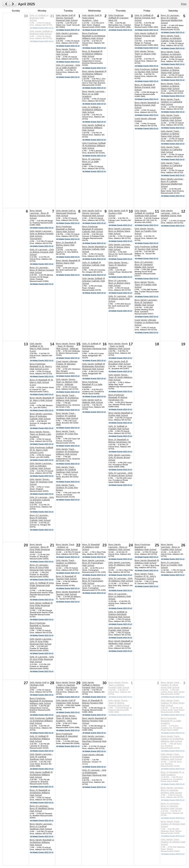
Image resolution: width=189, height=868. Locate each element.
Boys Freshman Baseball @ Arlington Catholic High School (93, 229)
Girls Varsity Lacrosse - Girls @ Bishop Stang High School (120, 247)
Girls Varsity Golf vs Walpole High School (92, 401)
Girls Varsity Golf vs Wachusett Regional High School (66, 213)
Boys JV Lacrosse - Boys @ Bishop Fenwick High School (42, 270)
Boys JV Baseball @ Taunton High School (66, 577)
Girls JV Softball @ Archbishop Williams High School (40, 739)
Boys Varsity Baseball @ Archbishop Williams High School (94, 74)
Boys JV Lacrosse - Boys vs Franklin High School (172, 565)
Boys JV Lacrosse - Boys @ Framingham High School (93, 581)
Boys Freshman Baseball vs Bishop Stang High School (65, 229)
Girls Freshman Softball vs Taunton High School (146, 70)
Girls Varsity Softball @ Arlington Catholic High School (94, 281)
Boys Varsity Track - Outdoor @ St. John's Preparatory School (145, 576)
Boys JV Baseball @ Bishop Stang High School (66, 245)
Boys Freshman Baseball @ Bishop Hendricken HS (118, 397)
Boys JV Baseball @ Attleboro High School (91, 547)
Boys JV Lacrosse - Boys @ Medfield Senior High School (42, 808)
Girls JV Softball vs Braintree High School (39, 18)
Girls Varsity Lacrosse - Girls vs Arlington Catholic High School (41, 466)
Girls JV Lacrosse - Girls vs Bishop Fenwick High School (42, 252)
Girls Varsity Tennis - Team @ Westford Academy (119, 265)
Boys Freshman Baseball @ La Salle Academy (92, 384)
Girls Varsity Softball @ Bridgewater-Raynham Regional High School (94, 366)
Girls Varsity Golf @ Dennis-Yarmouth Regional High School (67, 18)
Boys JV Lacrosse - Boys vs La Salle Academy (92, 161)
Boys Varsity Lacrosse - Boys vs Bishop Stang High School (120, 231)
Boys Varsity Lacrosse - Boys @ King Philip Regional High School (40, 548)
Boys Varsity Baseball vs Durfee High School (121, 414)
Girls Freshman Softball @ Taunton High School (146, 248)
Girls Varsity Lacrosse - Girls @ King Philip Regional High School (41, 641)
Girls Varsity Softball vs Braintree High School (41, 32)
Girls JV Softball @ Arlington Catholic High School (94, 265)
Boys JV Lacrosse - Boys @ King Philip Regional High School (40, 567)
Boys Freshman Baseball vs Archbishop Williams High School (94, 36)
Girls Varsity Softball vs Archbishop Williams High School (94, 128)
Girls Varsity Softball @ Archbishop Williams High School (41, 775)
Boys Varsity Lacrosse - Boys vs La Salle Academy (94, 94)
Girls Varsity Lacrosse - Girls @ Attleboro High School (120, 565)
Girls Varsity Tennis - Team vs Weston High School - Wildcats (67, 382)
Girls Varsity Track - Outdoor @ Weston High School (173, 842)
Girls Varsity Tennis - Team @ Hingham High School (41, 482)
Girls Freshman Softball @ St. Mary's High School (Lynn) (41, 450)
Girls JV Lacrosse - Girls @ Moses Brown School (120, 474)
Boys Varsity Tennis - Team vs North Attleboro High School (119, 346)
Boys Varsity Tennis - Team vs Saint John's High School (67, 52)
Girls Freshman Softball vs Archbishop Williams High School (41, 721)
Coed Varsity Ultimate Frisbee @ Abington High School (67, 364)
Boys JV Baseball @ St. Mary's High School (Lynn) (42, 382)
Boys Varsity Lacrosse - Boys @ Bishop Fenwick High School (40, 214)
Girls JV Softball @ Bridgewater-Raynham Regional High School (94, 347)
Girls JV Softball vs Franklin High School (119, 427)
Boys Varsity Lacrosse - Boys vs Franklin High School (171, 547)
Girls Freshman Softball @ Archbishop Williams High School (94, 146)
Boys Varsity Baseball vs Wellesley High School (121, 642)
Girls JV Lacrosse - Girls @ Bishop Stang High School (120, 299)
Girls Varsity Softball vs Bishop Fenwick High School (93, 685)
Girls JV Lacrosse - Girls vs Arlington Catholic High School (42, 500)
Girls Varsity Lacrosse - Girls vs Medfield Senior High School (171, 214)
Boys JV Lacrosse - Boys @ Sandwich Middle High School (144, 264)
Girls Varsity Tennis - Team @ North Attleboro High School (120, 377)
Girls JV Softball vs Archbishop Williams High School (92, 110)
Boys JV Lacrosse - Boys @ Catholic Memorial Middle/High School (172, 19)
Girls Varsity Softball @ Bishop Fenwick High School (146, 36)
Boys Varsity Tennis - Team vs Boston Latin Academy (40, 434)
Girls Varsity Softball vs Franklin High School (120, 629)
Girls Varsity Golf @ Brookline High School (119, 363)
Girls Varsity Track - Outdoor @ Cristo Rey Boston (67, 488)
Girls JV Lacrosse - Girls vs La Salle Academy (68, 66)
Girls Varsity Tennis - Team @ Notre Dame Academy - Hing (67, 718)
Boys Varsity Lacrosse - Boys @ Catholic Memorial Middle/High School (172, 183)
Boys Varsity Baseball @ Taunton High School (68, 593)
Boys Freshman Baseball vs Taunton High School (40, 625)
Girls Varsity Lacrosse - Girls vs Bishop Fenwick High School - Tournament (42, 235)
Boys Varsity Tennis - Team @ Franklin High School (146, 285)
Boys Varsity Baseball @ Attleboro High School (147, 562)
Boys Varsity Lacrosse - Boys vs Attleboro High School (119, 547)
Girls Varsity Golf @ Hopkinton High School (67, 702)
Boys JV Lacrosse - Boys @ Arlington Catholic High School (40, 518)
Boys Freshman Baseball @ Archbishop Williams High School (41, 701)
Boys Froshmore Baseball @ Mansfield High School (67, 736)
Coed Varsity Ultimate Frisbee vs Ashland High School (147, 322)
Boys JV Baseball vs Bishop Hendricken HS (120, 441)
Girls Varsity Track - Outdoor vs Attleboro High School (66, 563)
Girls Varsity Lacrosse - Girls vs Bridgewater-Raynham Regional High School (94, 740)
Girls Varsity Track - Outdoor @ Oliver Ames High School (173, 703)
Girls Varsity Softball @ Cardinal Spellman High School (146, 213)
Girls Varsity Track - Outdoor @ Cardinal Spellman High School (67, 470)
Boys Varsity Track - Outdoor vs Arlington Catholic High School (171, 38)
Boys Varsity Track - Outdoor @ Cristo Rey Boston (67, 434)
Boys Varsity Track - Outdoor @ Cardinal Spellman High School (67, 416)
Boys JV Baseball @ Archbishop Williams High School (92, 54)
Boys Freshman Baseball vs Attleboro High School (146, 547)
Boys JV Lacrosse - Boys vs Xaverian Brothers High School (171, 806)
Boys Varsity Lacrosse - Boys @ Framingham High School (94, 563)
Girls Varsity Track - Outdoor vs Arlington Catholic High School (171, 118)
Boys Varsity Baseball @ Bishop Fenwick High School (94, 721)
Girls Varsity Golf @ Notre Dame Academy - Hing (92, 18)
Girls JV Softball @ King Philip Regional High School (42, 585)
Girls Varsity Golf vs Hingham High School (39, 685)
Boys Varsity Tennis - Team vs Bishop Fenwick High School (119, 685)
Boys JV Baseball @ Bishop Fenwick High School (145, 87)
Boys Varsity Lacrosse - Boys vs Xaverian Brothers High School (172, 790)
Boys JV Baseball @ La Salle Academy (173, 773)
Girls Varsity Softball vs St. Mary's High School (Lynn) (39, 347)
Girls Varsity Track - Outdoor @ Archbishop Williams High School (67, 452)
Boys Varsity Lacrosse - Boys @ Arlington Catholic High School (41, 416)
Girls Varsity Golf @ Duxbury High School (118, 213)
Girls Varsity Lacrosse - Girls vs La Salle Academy (67, 36)
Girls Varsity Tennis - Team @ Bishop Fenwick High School (119, 703)
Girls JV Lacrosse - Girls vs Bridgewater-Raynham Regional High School (94, 774)
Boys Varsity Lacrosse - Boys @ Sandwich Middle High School (146, 302)
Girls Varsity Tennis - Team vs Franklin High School (146, 231)
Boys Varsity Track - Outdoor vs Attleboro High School (67, 547)
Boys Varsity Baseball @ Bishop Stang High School (68, 263)
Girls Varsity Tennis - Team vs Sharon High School (145, 54)
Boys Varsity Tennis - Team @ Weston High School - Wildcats (67, 346)
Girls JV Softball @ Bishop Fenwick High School (145, 18)
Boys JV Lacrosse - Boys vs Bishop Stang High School (119, 283)
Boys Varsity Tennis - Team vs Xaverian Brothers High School (67, 685)
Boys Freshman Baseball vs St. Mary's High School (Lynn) (41, 366)
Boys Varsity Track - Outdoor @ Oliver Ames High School (171, 685)
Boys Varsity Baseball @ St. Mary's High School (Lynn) (42, 400)
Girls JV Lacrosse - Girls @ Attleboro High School (121, 580)
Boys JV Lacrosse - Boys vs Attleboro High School (120, 596)
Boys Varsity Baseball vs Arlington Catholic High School (94, 249)
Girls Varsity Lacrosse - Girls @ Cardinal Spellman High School (41, 757)
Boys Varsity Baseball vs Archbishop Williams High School (42, 842)
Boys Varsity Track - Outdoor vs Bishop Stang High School (171, 70)
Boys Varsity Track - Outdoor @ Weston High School (173, 824)
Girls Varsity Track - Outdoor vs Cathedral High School (171, 150)
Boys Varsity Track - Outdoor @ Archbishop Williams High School (67, 398)
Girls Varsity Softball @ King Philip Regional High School (41, 605)
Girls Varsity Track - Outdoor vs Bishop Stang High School (170, 134)
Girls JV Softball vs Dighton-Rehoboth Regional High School (119, 614)
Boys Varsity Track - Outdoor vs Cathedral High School (171, 102)
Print (184, 4)
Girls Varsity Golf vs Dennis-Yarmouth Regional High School (93, 213)
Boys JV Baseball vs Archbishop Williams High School (40, 793)
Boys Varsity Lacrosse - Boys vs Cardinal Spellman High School (41, 826)
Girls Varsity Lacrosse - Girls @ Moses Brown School (120, 457)
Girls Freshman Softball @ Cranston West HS (118, 18)
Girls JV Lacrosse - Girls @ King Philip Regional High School (42, 659)
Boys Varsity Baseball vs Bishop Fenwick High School (147, 105)
